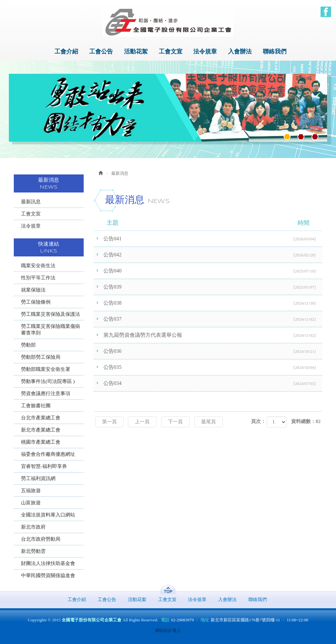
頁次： (258, 421)
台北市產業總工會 (41, 418)
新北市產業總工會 (41, 430)
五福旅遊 (31, 491)
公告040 (213, 271)
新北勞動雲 (33, 551)
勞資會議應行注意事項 (46, 393)
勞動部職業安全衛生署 (46, 369)
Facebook (326, 12)
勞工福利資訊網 (38, 478)
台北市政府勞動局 (41, 539)
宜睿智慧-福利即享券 (44, 466)
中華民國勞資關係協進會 (48, 575)
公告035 (213, 368)
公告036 (213, 352)
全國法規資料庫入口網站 (48, 515)
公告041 (213, 239)
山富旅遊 (31, 503)
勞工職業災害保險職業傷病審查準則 (51, 330)
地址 (205, 620)
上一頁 (142, 422)
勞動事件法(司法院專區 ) (48, 381)
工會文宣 (31, 214)
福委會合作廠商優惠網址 (48, 454)
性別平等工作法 (38, 278)
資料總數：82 (306, 421)
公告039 (213, 287)
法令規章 (31, 226)
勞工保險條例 (36, 302)
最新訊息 (31, 202)
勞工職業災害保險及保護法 (51, 314)
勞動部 (28, 345)
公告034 (213, 384)
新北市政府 (33, 527)
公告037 (213, 319)
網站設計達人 (168, 630)
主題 (212, 223)
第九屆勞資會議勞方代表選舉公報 (213, 335)
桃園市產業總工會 (41, 442)
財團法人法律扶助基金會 (48, 563)
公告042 (213, 255)
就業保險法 (33, 290)
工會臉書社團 (36, 406)
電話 (165, 620)
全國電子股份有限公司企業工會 (168, 22)
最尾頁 (209, 422)
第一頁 (109, 422)
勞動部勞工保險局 (41, 357)
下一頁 (175, 422)
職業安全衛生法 (38, 266)
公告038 (213, 303)
